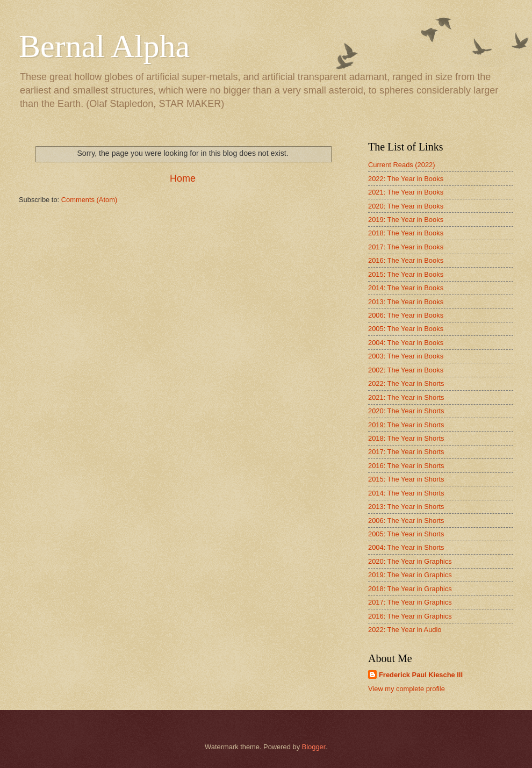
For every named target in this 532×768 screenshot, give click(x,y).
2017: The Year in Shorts (406, 452)
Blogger (314, 747)
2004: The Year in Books (406, 343)
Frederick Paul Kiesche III (421, 675)
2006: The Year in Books (406, 315)
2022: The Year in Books (406, 179)
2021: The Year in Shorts (406, 397)
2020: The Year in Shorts (406, 411)
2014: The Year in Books (406, 288)
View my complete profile (407, 689)
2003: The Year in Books (406, 356)
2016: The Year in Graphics (410, 616)
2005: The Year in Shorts (406, 534)
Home (183, 178)
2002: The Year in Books (406, 370)
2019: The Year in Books (406, 220)
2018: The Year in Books (406, 233)
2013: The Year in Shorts (406, 507)
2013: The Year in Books (406, 302)
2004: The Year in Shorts (406, 547)
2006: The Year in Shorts (406, 521)
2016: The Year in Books (406, 260)
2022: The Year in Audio (405, 630)
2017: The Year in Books (406, 247)
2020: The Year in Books (406, 206)
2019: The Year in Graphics (410, 575)
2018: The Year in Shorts (406, 438)
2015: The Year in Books (406, 274)
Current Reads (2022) (402, 165)
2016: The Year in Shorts (406, 466)
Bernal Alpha (104, 46)
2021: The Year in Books (406, 192)
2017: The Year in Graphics (410, 602)
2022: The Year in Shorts (406, 383)
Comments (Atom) (89, 200)
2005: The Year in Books (406, 329)
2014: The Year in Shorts (406, 493)
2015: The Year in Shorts (406, 479)
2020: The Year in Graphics (410, 561)
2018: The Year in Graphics (410, 589)
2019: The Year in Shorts (406, 425)
